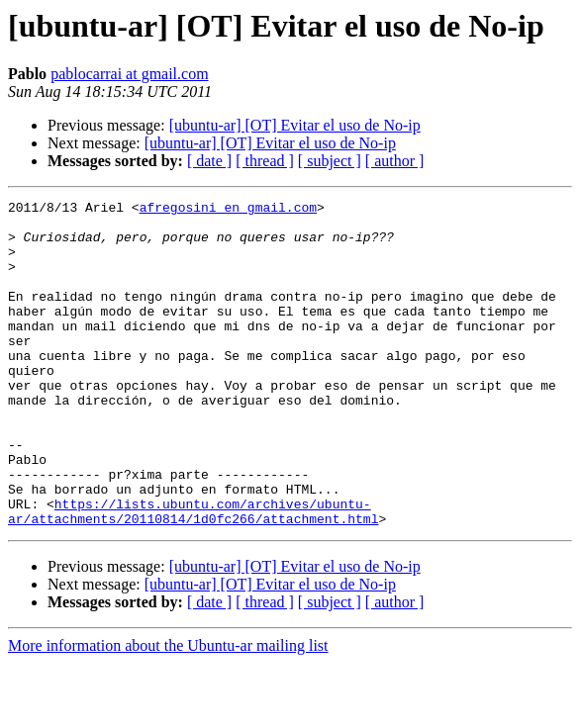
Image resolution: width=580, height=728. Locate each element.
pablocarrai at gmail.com (129, 74)
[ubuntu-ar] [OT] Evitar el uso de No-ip (295, 125)
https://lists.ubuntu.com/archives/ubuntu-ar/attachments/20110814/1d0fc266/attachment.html (193, 575)
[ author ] (395, 161)
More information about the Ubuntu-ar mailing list (168, 711)
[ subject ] (330, 161)
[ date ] (209, 161)
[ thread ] (265, 161)
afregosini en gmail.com (228, 210)
